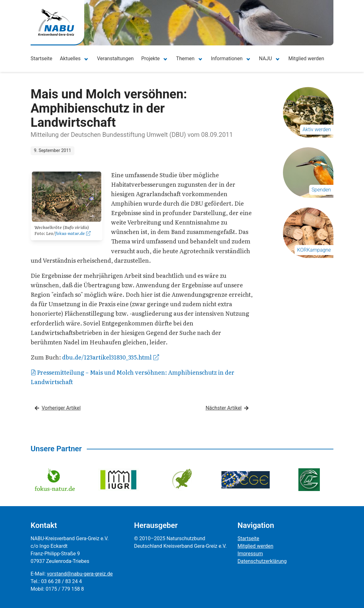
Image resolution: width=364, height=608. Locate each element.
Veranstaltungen (115, 58)
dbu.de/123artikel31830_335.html (111, 357)
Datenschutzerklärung (262, 561)
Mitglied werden (306, 58)
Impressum (250, 554)
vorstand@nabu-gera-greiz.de (80, 574)
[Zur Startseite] (56, 22)
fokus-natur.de (73, 233)
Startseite (41, 58)
